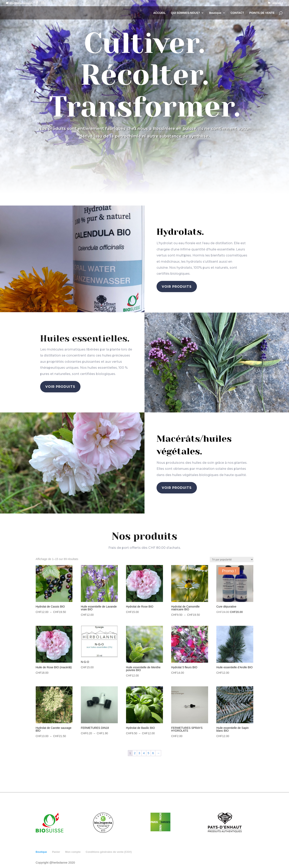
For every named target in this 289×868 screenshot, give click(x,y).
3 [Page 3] (139, 753)
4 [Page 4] (144, 753)
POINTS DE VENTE (262, 13)
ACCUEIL (159, 13)
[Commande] (232, 560)
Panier (56, 852)
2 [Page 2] (135, 753)
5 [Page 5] (149, 753)
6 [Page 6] (153, 753)
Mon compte (73, 852)
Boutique (215, 13)
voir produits (177, 287)
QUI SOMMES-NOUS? (186, 13)
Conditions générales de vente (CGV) (109, 852)
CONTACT (237, 13)
